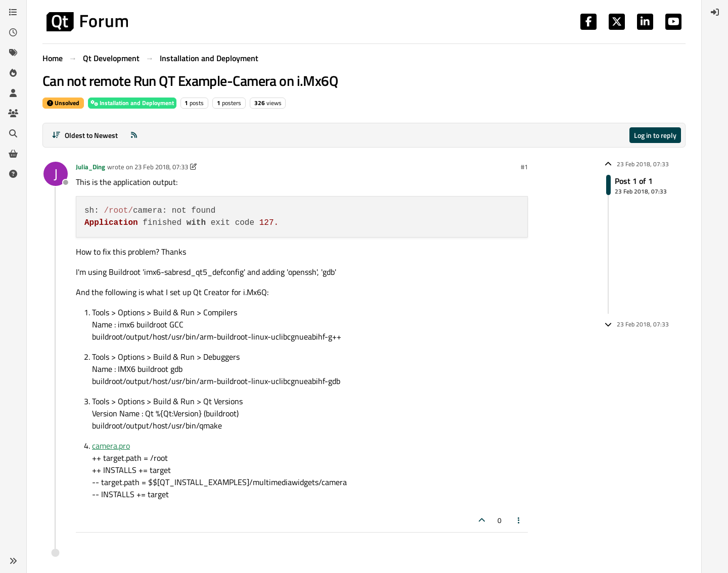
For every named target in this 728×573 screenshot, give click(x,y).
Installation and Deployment (132, 103)
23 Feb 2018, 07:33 (161, 167)
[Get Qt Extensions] (13, 154)
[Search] (13, 133)
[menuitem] (715, 12)
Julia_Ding (90, 167)
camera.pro (111, 446)
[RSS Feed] (134, 135)
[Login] (715, 12)
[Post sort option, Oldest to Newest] (85, 135)
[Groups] (13, 113)
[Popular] (13, 73)
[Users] (13, 93)
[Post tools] (519, 520)
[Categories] (13, 12)
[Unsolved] (13, 174)
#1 (524, 167)
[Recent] (13, 32)
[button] (13, 561)
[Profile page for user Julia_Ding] (56, 174)
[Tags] (13, 53)
